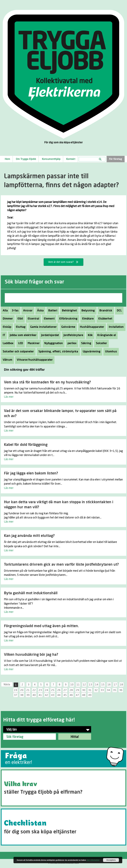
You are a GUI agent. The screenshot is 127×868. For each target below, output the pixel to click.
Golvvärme (67, 327)
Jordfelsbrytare (72, 335)
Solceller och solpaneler (17, 352)
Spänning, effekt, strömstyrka (57, 352)
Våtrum (7, 360)
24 (47, 690)
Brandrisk (105, 311)
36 (121, 690)
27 (65, 690)
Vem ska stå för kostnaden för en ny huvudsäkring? (47, 382)
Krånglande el (106, 335)
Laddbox (7, 343)
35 (115, 690)
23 (40, 690)
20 (22, 690)
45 (65, 695)
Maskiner (33, 343)
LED (20, 343)
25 (53, 690)
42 (47, 695)
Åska (40, 311)
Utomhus (110, 352)
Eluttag (20, 327)
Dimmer (7, 319)
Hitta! (75, 737)
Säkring (85, 343)
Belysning (87, 311)
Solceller (101, 343)
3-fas (14, 311)
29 (77, 690)
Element (48, 319)
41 (40, 695)
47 (77, 695)
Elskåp (6, 327)
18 (121, 685)
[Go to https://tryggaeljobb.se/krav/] (63, 788)
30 (84, 690)
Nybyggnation (53, 343)
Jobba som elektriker (22, 335)
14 (97, 685)
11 (78, 685)
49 (90, 695)
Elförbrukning (67, 319)
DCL (118, 311)
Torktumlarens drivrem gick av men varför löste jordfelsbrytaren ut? (61, 565)
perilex (71, 343)
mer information (93, 860)
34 (108, 690)
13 (90, 685)
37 (16, 695)
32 (96, 690)
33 (102, 690)
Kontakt (71, 159)
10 (72, 685)
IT (3, 335)
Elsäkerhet (104, 319)
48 (84, 695)
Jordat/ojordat (49, 335)
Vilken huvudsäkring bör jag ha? (31, 655)
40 (34, 695)
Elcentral (33, 319)
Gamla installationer (43, 327)
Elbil (19, 319)
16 (109, 685)
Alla (5, 311)
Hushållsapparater (91, 327)
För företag (115, 159)
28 (71, 690)
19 (16, 690)
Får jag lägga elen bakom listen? (31, 473)
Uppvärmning (91, 352)
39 (28, 695)
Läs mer (9, 397)
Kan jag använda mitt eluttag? (29, 536)
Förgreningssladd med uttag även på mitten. (41, 626)
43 (53, 695)
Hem (7, 159)
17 (115, 685)
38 (22, 695)
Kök (89, 335)
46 (71, 695)
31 (90, 690)
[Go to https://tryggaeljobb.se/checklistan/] (63, 827)
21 (28, 690)
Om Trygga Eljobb (26, 159)
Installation (115, 327)
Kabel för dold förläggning (26, 445)
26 (59, 690)
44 (59, 695)
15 (103, 685)
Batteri (52, 311)
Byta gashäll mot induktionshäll (31, 593)
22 (34, 690)
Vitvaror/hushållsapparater (34, 360)
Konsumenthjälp (51, 159)
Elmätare (87, 319)
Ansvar (27, 311)
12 (84, 685)
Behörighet (69, 311)
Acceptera (111, 860)
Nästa (7, 684)
